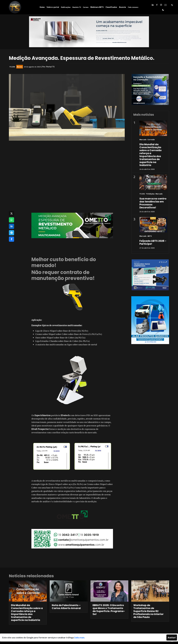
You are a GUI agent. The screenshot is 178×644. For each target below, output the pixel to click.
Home (42, 7)
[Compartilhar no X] (11, 213)
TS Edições (150, 194)
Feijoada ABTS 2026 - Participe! (153, 242)
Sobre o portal (53, 7)
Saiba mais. (80, 638)
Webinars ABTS (97, 7)
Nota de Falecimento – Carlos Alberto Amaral (66, 607)
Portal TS (50, 67)
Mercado (143, 139)
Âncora (20, 67)
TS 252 (142, 194)
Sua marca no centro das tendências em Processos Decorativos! (153, 203)
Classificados (111, 7)
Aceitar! (172, 638)
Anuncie (122, 7)
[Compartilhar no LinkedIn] (11, 226)
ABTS (150, 236)
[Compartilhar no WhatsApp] (11, 220)
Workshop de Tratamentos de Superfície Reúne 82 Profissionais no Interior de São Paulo (148, 611)
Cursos (86, 7)
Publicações (66, 7)
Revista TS (77, 7)
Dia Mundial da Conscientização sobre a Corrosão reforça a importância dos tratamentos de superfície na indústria (150, 155)
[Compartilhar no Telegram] (11, 233)
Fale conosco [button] (133, 7)
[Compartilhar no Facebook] (11, 239)
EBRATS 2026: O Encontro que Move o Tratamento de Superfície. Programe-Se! (109, 610)
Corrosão (151, 139)
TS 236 (12, 67)
